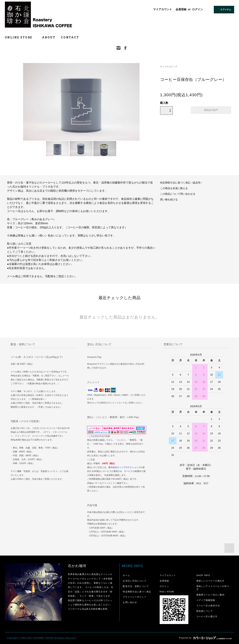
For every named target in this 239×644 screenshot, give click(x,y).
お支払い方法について (135, 581)
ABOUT (49, 37)
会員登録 (181, 9)
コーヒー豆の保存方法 (208, 606)
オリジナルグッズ (169, 67)
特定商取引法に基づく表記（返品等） (181, 183)
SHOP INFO (203, 575)
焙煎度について (205, 611)
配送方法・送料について (136, 586)
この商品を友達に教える (174, 188)
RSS (162, 592)
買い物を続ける (169, 200)
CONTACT (70, 37)
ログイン (197, 9)
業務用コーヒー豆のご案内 (210, 595)
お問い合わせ (130, 602)
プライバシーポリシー (135, 597)
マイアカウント (163, 9)
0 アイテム (224, 9)
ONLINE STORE (21, 37)
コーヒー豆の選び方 (207, 616)
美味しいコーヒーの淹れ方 (210, 581)
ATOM (171, 592)
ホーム (126, 575)
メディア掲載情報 (206, 600)
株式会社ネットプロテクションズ (124, 467)
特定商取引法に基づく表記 (137, 592)
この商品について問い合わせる (178, 194)
